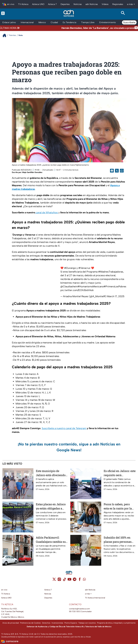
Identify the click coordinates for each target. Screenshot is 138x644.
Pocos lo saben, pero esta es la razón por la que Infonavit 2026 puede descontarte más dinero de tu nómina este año (119, 506)
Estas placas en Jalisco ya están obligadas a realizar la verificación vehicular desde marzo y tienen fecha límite (51, 506)
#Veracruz (84, 268)
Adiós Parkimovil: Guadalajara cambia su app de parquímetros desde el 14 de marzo (51, 540)
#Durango (70, 268)
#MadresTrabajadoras (111, 272)
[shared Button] (122, 171)
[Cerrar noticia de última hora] (136, 28)
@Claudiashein (69, 286)
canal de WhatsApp (47, 212)
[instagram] (59, 580)
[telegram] (75, 580)
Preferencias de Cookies (30, 623)
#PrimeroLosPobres (115, 286)
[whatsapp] (84, 580)
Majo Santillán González (32, 172)
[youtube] (69, 580)
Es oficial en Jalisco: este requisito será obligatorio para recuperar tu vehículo (120, 473)
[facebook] (80, 580)
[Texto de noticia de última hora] (77, 28)
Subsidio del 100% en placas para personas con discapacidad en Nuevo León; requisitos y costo (119, 540)
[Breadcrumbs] (6, 35)
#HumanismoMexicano (90, 286)
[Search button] (123, 13)
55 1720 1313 (74, 611)
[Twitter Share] (117, 171)
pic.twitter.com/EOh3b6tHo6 (77, 290)
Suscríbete (129, 22)
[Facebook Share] (112, 171)
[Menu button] (15, 13)
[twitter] (54, 580)
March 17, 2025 (116, 296)
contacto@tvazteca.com (80, 609)
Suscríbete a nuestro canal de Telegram (64, 428)
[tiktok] (64, 580)
